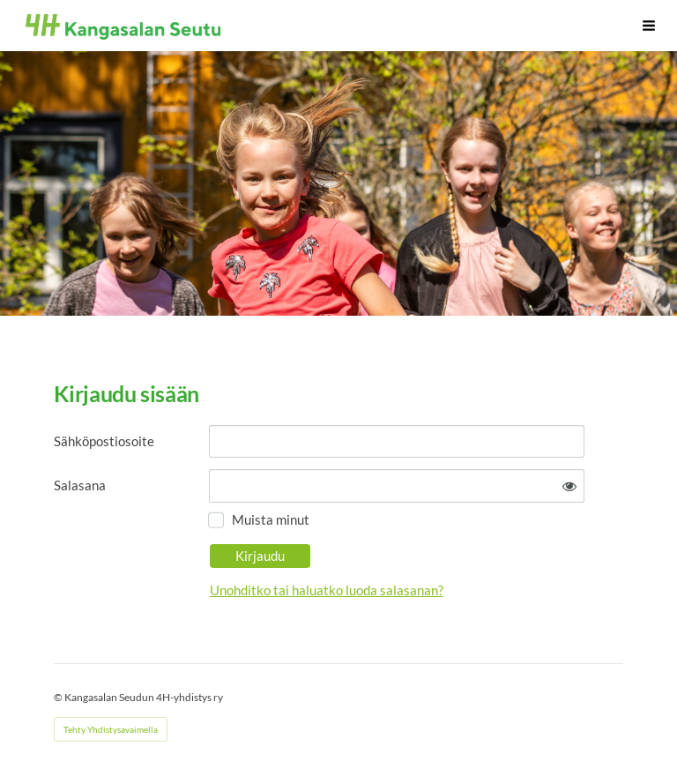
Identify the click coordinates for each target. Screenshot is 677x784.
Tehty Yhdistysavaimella (111, 729)
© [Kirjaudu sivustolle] (59, 697)
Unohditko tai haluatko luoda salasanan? (327, 590)
